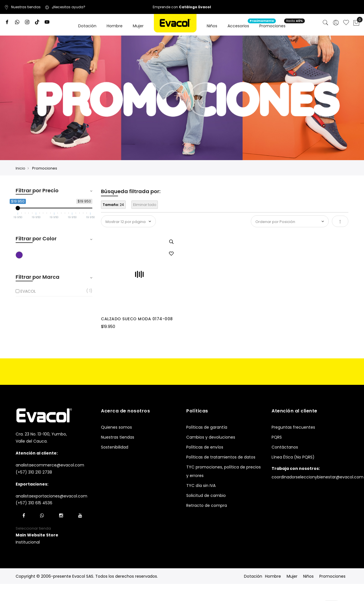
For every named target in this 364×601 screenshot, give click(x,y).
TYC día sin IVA (201, 486)
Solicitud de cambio (206, 495)
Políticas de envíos (205, 447)
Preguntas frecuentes (293, 427)
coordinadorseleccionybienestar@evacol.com (318, 477)
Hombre (273, 576)
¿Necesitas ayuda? (65, 7)
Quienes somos (116, 427)
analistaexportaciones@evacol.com (51, 496)
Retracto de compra (207, 505)
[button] (171, 254)
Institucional (28, 542)
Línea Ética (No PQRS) (293, 457)
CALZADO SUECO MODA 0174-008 (137, 319)
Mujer (292, 576)
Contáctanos (285, 447)
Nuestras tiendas (22, 7)
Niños (308, 576)
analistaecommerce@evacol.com (50, 465)
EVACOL (28, 291)
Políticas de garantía (207, 427)
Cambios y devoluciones (211, 437)
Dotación (253, 576)
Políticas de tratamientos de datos (221, 457)
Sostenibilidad (115, 447)
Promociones (332, 576)
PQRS (277, 437)
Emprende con (182, 7)
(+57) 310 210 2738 (34, 472)
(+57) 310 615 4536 (34, 503)
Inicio (20, 168)
